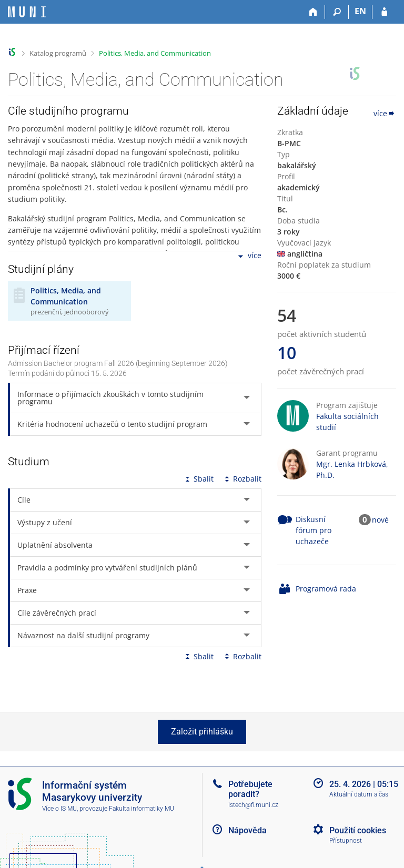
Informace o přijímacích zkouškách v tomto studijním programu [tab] (110, 398)
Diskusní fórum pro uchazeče (314, 530)
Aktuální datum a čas (359, 794)
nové (380, 520)
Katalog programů (58, 53)
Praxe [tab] (27, 590)
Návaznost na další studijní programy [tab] (83, 635)
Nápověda (248, 830)
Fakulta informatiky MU (142, 809)
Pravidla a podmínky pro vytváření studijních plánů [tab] (107, 568)
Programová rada (326, 589)
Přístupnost (346, 841)
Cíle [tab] (24, 500)
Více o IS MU (59, 809)
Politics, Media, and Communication (155, 53)
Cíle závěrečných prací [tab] (57, 613)
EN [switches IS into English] (360, 11)
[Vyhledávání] (337, 12)
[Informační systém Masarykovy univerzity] (27, 12)
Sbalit (198, 479)
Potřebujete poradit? (250, 789)
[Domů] (313, 12)
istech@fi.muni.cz (253, 805)
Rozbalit (242, 479)
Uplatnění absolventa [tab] (55, 545)
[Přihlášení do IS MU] (384, 12)
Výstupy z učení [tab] (45, 522)
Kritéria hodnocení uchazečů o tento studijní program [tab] (112, 424)
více (249, 256)
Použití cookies (358, 830)
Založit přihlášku (202, 732)
